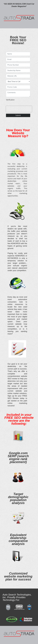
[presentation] (19, 109)
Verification (10, 100)
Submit (18, 115)
